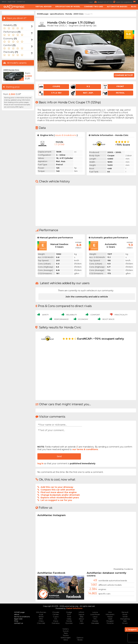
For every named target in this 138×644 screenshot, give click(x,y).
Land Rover (95, 614)
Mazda (95, 621)
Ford (69, 617)
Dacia (56, 621)
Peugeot (110, 621)
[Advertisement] (18, 155)
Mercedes (95, 623)
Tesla (66, 633)
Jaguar (81, 614)
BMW (41, 617)
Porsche (110, 623)
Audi (41, 614)
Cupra (56, 617)
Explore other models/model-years (60, 498)
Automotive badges (117, 7)
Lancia (95, 612)
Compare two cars (94, 7)
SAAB (125, 617)
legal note (12, 2)
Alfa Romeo (41, 612)
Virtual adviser (43, 7)
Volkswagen (66, 638)
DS (56, 619)
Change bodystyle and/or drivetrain (60, 495)
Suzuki (66, 631)
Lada (81, 623)
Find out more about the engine (59, 492)
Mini (110, 612)
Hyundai (69, 623)
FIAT (69, 614)
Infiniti (81, 612)
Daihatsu (56, 623)
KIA (81, 621)
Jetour (81, 619)
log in (40, 463)
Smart (125, 623)
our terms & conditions (85, 449)
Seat (125, 621)
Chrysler (56, 612)
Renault (125, 612)
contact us (21, 2)
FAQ (16, 621)
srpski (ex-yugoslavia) (126, 2)
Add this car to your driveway (57, 487)
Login (93, 2)
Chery (41, 621)
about (4, 2)
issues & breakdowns (66, 135)
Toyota (66, 635)
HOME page (43, 14)
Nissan (110, 617)
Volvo (66, 640)
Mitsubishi (110, 614)
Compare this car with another (58, 490)
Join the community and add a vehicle (87, 297)
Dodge (69, 612)
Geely (69, 619)
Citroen (56, 614)
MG (95, 619)
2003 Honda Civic (11, 70)
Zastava (80, 638)
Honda (69, 14)
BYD (41, 619)
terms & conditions (22, 617)
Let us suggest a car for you (56, 500)
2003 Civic (78, 14)
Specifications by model (68, 7)
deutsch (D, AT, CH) (107, 2)
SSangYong (125, 619)
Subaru (66, 629)
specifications (57, 14)
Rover (125, 614)
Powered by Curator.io (123, 569)
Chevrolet (41, 623)
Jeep (81, 617)
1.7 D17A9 (59, 145)
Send (59, 456)
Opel (110, 619)
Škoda (80, 640)
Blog (134, 7)
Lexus (95, 617)
